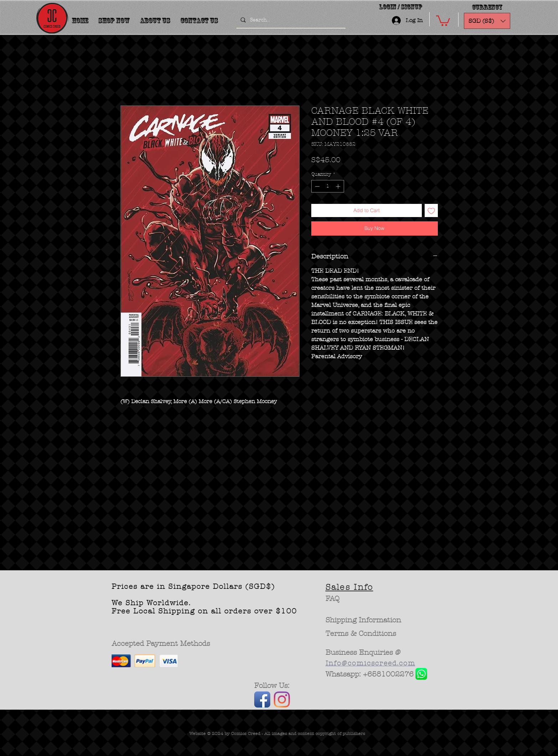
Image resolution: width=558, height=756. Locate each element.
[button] (443, 20)
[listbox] (487, 21)
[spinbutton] (327, 186)
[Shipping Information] (364, 620)
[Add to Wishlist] (431, 210)
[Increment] (339, 186)
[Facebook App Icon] (262, 700)
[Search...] (290, 20)
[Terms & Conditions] (361, 634)
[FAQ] (332, 599)
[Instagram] (282, 700)
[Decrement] (317, 186)
